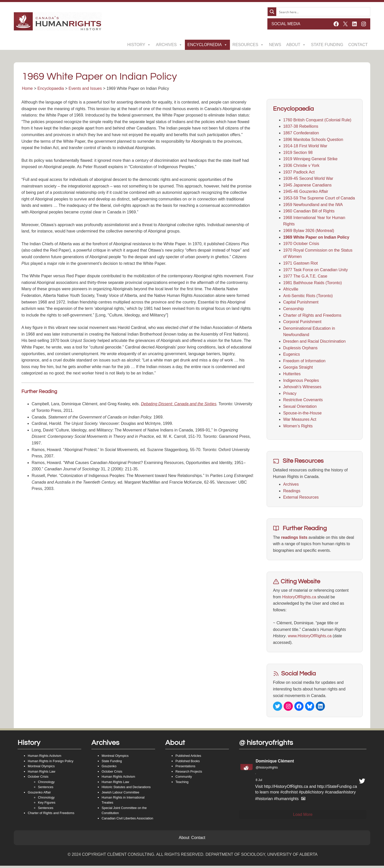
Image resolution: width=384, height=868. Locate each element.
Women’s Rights (298, 427)
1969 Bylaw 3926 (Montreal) (308, 231)
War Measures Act (299, 420)
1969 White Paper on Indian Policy (316, 238)
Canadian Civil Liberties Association (127, 821)
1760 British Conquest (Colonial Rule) (317, 121)
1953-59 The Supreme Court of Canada (319, 199)
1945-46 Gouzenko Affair (305, 192)
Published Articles (188, 758)
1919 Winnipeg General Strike (310, 160)
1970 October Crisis (301, 245)
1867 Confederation (301, 134)
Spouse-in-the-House (302, 414)
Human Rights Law (42, 773)
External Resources (301, 498)
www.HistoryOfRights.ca (310, 637)
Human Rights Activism (45, 758)
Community (184, 779)
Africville (291, 290)
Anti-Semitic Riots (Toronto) (308, 296)
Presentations (185, 768)
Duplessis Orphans (300, 349)
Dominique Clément (275, 763)
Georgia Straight (298, 368)
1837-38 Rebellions (300, 127)
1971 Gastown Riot (300, 264)
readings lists (294, 538)
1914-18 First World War (305, 147)
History (139, 45)
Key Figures (47, 805)
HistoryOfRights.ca (299, 598)
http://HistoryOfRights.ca (286, 789)
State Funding (327, 45)
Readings (292, 492)
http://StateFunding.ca (337, 789)
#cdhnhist (289, 794)
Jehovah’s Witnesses (302, 388)
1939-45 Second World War (308, 179)
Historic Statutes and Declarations (126, 789)
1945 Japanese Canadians (307, 186)
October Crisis (38, 779)
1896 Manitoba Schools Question (313, 140)
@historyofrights (267, 770)
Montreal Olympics (41, 768)
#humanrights (286, 801)
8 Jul (259, 782)
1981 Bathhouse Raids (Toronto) (312, 284)
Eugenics (291, 355)
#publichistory (311, 794)
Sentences (46, 789)
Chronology (46, 784)
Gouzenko (109, 768)
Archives (169, 45)
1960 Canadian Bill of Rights (309, 212)
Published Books (188, 763)
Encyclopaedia (207, 45)
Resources (248, 45)
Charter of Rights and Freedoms (312, 316)
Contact (358, 45)
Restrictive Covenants (303, 401)
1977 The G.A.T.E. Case (305, 277)
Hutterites (292, 375)
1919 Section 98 (298, 153)
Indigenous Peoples (301, 381)
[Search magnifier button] (272, 12)
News (275, 45)
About (296, 45)
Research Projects (189, 773)
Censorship (293, 310)
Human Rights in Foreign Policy (51, 763)
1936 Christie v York (301, 167)
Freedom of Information (304, 362)
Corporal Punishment (302, 323)
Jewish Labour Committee (120, 794)
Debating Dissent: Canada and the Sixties (179, 405)
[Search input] (323, 12)
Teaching (182, 784)
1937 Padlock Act (299, 173)
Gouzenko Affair (39, 794)
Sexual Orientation (300, 407)
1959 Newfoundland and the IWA (313, 205)
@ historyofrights (266, 745)
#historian (264, 801)
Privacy (290, 394)
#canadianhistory (340, 794)
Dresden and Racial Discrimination (314, 342)
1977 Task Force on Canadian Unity (315, 271)
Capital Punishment (301, 303)
